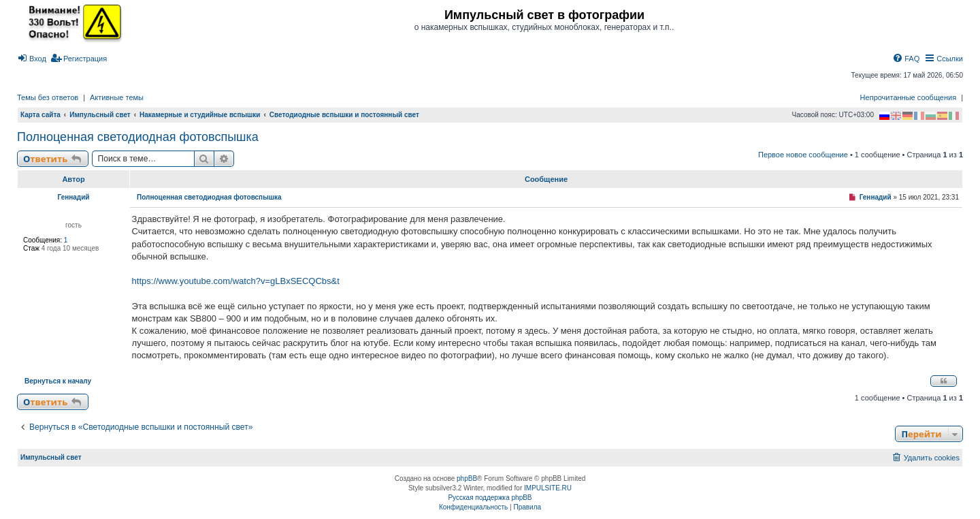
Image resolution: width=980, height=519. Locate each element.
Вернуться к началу (58, 381)
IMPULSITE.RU (548, 488)
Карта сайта (40, 115)
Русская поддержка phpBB (490, 498)
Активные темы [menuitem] (117, 97)
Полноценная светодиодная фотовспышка (138, 137)
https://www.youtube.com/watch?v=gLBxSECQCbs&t (236, 281)
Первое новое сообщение (803, 155)
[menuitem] (32, 59)
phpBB (467, 478)
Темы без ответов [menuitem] (48, 97)
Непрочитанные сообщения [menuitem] (909, 97)
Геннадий (73, 197)
